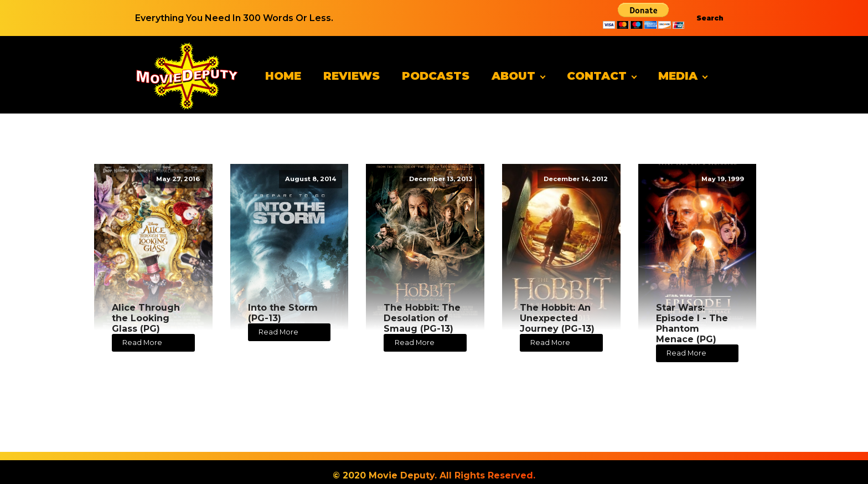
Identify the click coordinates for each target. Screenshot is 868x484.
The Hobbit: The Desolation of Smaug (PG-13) (422, 318)
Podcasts (436, 76)
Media (678, 76)
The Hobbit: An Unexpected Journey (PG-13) (557, 318)
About (513, 76)
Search (710, 18)
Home (283, 76)
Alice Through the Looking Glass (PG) (146, 318)
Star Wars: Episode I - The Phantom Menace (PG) (692, 324)
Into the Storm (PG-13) (283, 313)
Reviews (352, 76)
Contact (597, 76)
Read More (142, 343)
